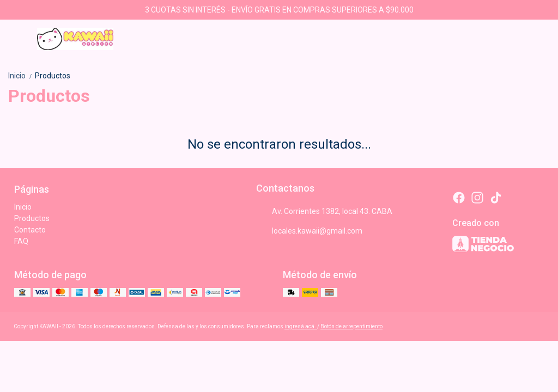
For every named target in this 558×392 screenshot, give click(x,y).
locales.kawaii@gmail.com (309, 231)
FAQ (21, 241)
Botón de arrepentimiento (351, 326)
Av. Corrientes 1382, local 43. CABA (324, 211)
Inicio (22, 76)
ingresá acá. (301, 326)
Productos (53, 76)
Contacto (30, 230)
